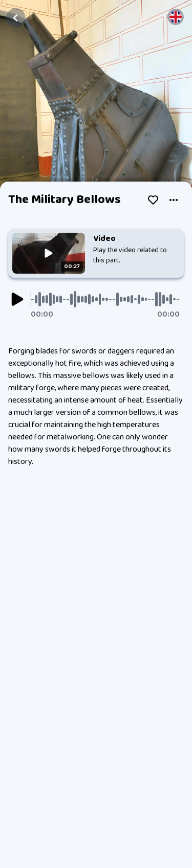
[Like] (153, 200)
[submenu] (174, 200)
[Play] (17, 299)
